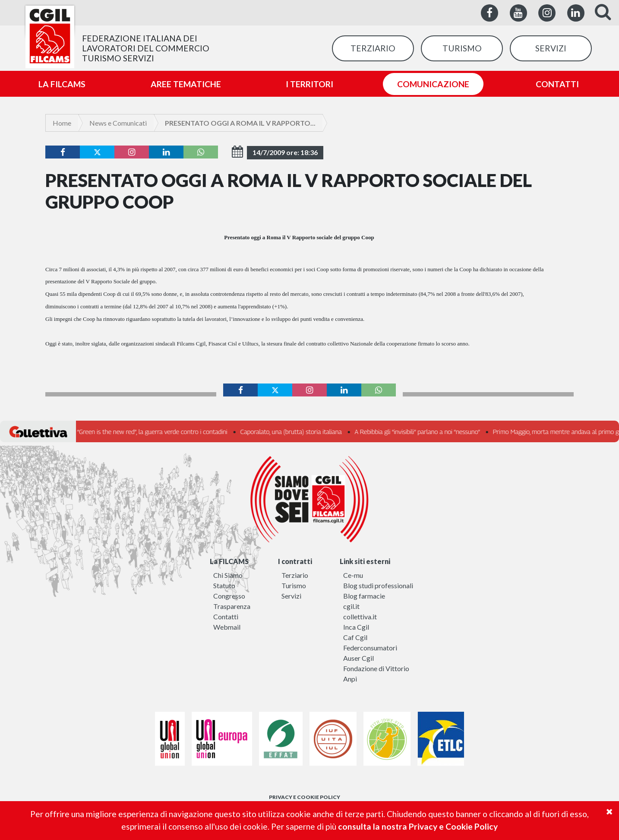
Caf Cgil (355, 637)
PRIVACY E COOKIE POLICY (305, 797)
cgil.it (351, 606)
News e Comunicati (118, 123)
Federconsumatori (370, 648)
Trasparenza (232, 606)
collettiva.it (360, 617)
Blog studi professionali (378, 585)
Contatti (226, 617)
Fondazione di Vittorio (376, 668)
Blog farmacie (364, 596)
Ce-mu (353, 575)
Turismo (294, 585)
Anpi (350, 679)
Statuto (224, 585)
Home (62, 123)
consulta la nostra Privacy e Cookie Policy (418, 826)
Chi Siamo (228, 575)
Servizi (291, 596)
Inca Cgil (356, 627)
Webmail (227, 627)
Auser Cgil (358, 658)
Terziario (295, 575)
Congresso (229, 596)
